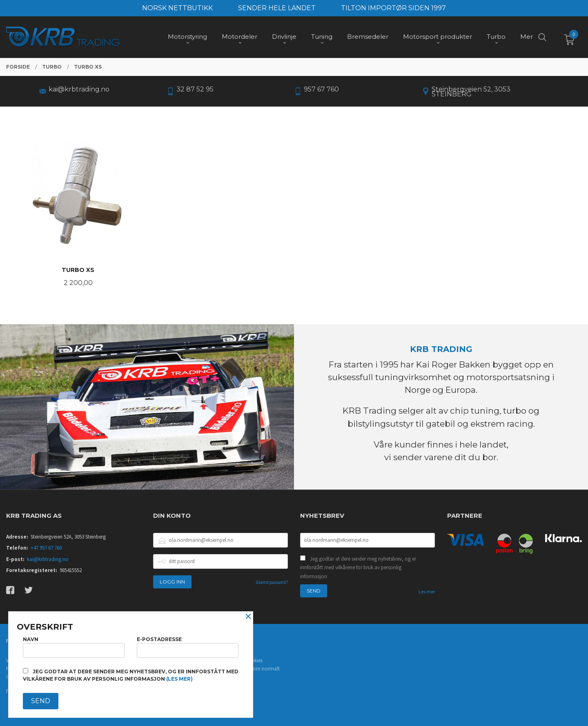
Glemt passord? (272, 582)
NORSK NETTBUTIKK (177, 8)
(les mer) (179, 679)
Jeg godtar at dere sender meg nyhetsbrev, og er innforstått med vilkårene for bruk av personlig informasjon (358, 568)
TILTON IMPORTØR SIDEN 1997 (393, 8)
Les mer (427, 591)
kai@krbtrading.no (48, 559)
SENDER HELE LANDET (277, 8)
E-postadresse (188, 647)
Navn (74, 647)
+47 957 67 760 (46, 548)
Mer (527, 37)
